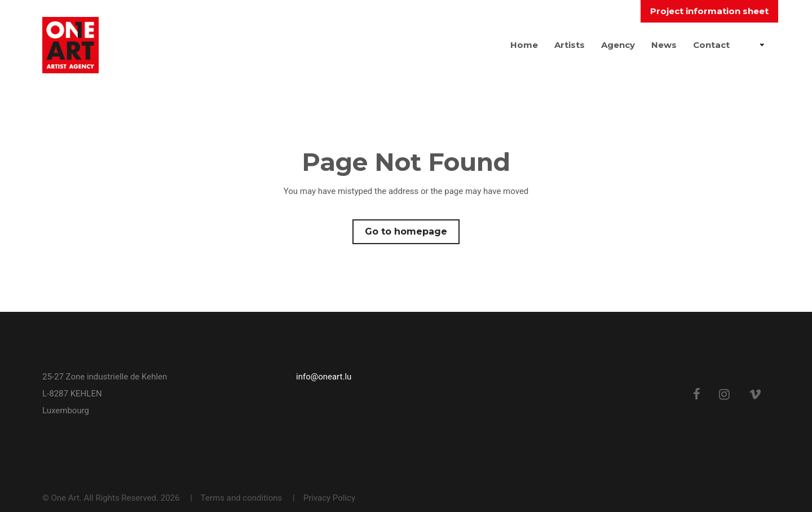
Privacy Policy (329, 498)
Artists (570, 45)
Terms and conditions (241, 498)
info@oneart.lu (324, 377)
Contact (711, 45)
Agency (618, 45)
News (664, 45)
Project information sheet (709, 11)
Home (524, 45)
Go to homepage (406, 231)
